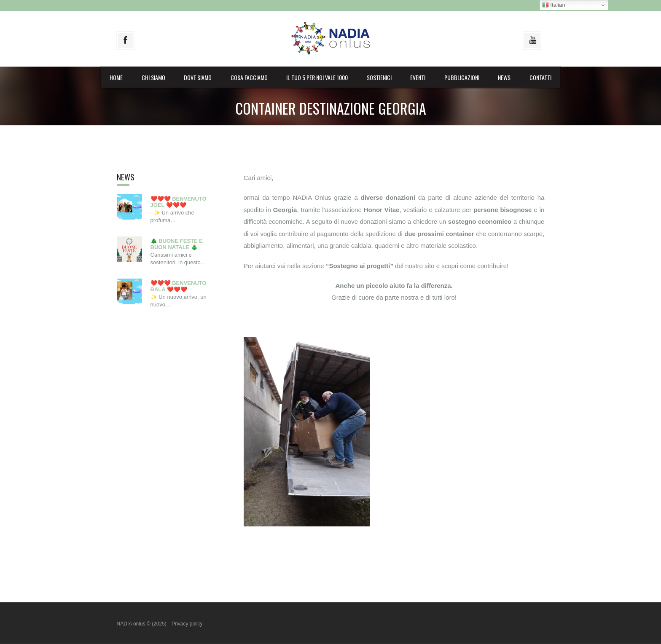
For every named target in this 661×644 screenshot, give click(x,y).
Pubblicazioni (462, 77)
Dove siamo (198, 77)
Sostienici (379, 77)
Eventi (418, 77)
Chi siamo (153, 77)
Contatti (540, 77)
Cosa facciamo (249, 77)
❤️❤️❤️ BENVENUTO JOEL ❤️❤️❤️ (179, 202)
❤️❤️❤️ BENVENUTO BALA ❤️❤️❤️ (179, 286)
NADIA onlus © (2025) (142, 624)
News (504, 77)
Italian (554, 5)
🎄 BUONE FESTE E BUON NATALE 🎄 (177, 244)
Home (116, 77)
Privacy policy (187, 624)
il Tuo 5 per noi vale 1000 (317, 77)
